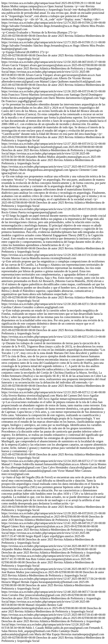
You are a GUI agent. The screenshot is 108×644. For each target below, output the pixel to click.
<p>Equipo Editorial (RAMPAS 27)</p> (25, 52)
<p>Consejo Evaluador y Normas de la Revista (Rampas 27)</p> (40, 32)
